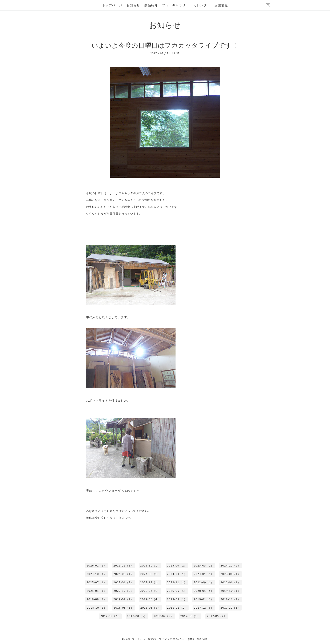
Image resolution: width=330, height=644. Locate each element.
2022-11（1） (177, 582)
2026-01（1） (96, 566)
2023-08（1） (231, 574)
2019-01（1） (204, 599)
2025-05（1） (204, 566)
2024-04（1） (177, 574)
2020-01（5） (204, 591)
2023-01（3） (123, 582)
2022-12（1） (150, 582)
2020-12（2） (123, 591)
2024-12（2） (231, 566)
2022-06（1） (231, 582)
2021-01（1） (96, 591)
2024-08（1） (150, 574)
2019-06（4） (150, 599)
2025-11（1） (123, 566)
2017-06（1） (190, 616)
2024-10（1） (96, 574)
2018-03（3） (150, 608)
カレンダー (202, 5)
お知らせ (133, 5)
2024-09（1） (123, 574)
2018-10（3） (97, 608)
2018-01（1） (177, 608)
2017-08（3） (137, 616)
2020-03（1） (177, 591)
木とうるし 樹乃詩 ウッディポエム (155, 639)
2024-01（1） (204, 574)
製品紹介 (151, 5)
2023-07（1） (96, 582)
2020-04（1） (150, 591)
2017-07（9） (164, 616)
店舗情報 (221, 5)
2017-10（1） (230, 608)
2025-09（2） (177, 566)
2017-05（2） (217, 616)
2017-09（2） (110, 616)
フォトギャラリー (176, 5)
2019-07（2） (123, 599)
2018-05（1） (123, 608)
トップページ (112, 5)
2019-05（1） (177, 599)
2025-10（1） (150, 566)
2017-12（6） (204, 608)
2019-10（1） (231, 591)
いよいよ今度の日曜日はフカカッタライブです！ (165, 45)
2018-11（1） (231, 599)
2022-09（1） (204, 582)
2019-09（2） (96, 599)
